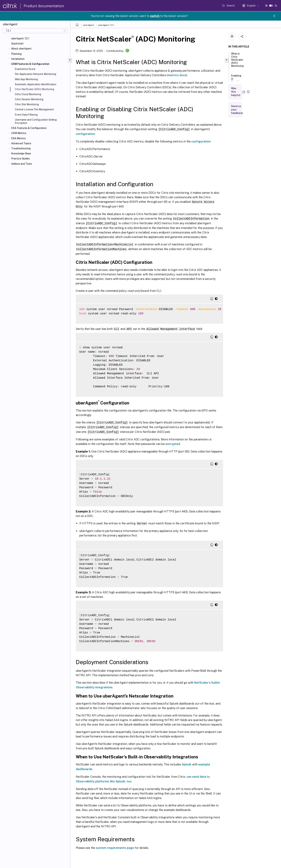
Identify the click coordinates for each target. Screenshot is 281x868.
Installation (18, 59)
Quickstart (17, 44)
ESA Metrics (18, 138)
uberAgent (88, 25)
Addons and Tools (22, 164)
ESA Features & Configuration (29, 128)
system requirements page (115, 846)
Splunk (187, 762)
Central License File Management (34, 109)
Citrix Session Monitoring (29, 99)
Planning (16, 54)
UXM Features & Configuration (30, 64)
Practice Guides (20, 159)
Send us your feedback (237, 110)
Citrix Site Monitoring (27, 104)
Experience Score (25, 69)
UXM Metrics (19, 133)
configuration (85, 134)
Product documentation (44, 6)
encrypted (173, 442)
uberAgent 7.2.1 (20, 38)
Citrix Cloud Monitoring (28, 94)
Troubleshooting (21, 148)
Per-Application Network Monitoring (36, 74)
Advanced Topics (21, 143)
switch (155, 16)
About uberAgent (21, 49)
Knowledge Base (21, 153)
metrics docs (177, 75)
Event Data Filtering (26, 115)
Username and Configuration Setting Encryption (36, 121)
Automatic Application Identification (36, 84)
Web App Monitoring (26, 79)
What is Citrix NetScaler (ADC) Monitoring (237, 61)
